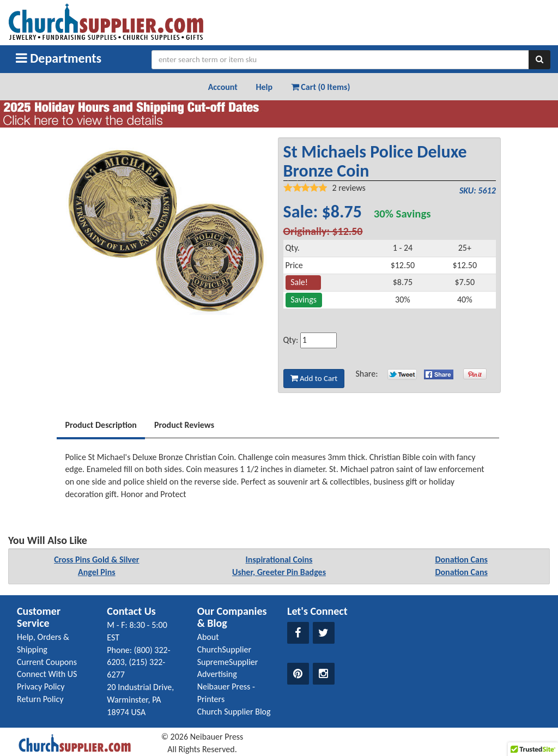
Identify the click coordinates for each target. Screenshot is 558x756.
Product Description (101, 425)
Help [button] (264, 87)
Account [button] (223, 87)
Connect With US (47, 674)
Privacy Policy (41, 687)
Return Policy (40, 699)
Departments (59, 58)
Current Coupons (47, 662)
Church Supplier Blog (234, 712)
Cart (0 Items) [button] (321, 87)
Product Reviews (184, 425)
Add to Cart (314, 378)
